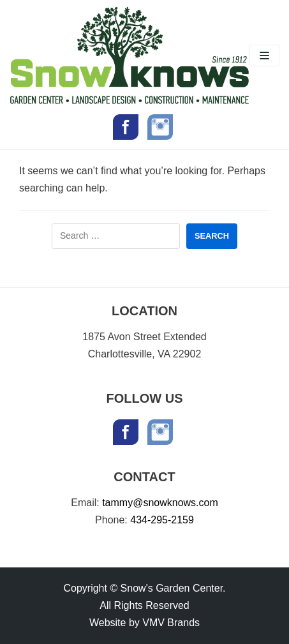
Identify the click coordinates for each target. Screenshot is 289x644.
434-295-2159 (162, 520)
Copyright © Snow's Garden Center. (144, 588)
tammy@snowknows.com (160, 503)
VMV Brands (171, 623)
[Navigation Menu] (264, 56)
